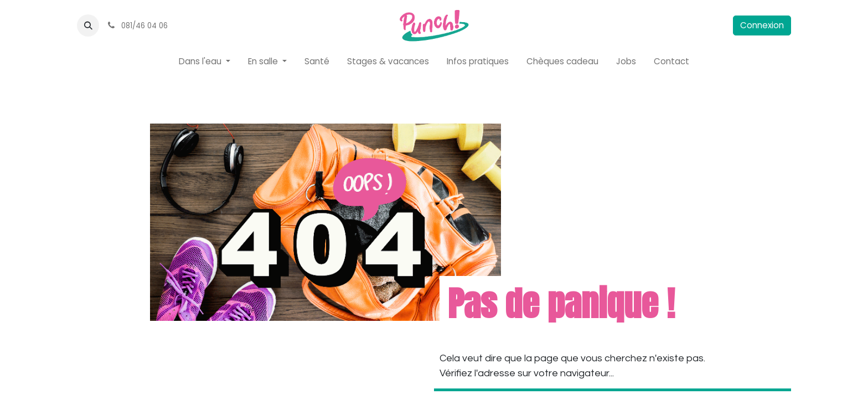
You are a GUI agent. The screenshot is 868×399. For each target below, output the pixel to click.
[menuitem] (205, 62)
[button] (88, 25)
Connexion (762, 25)
